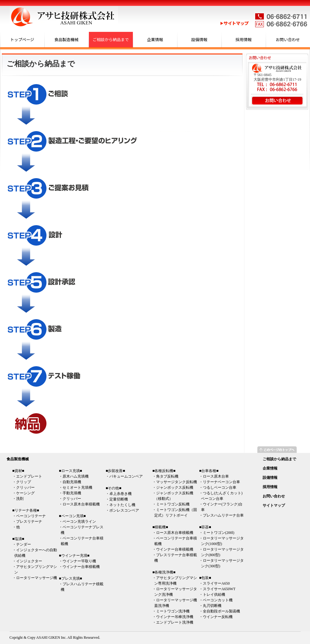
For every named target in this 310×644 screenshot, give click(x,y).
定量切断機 (119, 499)
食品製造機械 (66, 39)
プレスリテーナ (29, 522)
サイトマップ (274, 505)
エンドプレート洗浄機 (175, 622)
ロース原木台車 (216, 476)
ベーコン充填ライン (79, 522)
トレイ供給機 (214, 595)
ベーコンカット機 (218, 600)
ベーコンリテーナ (31, 516)
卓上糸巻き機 (120, 494)
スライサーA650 (216, 583)
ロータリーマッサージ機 (37, 578)
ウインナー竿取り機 (79, 561)
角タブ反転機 (167, 476)
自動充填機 (72, 482)
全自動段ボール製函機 (221, 611)
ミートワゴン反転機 (173, 504)
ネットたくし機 (122, 505)
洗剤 (20, 499)
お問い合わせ (288, 39)
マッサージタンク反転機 (177, 482)
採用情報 (243, 39)
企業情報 (155, 39)
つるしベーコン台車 (220, 487)
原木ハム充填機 (76, 476)
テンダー (24, 544)
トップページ (22, 39)
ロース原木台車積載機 (81, 504)
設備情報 (199, 39)
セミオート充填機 (77, 487)
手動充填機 (72, 493)
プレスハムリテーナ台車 (223, 515)
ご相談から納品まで (111, 39)
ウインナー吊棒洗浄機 (175, 617)
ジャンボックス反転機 (175, 487)
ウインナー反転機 (218, 617)
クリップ (24, 482)
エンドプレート (29, 476)
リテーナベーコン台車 (221, 482)
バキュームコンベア (126, 476)
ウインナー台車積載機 (81, 567)
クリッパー (25, 487)
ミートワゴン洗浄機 (173, 611)
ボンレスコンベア (124, 510)
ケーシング (25, 493)
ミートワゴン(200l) (218, 533)
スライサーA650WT (219, 589)
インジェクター (29, 561)
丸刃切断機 (212, 606)
